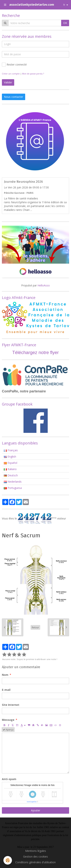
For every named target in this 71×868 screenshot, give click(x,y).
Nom (5, 675)
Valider (8, 82)
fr (64, 5)
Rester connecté (14, 65)
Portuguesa (13, 488)
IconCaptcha (32, 802)
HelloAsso (44, 285)
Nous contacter (14, 97)
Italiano (10, 469)
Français (11, 450)
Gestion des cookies (35, 857)
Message (8, 720)
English (10, 457)
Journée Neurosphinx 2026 (23, 182)
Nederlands (13, 482)
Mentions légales (36, 851)
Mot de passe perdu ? (33, 74)
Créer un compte (11, 74)
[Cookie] (8, 860)
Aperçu (8, 730)
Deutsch (11, 475)
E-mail (6, 690)
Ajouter (36, 810)
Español (11, 463)
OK (65, 23)
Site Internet (11, 705)
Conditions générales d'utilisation (35, 862)
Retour (35, 627)
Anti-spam (9, 779)
